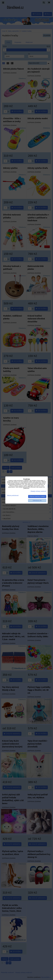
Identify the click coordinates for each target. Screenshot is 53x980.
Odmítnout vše (37, 501)
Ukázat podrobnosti (13, 496)
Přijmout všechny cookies (37, 497)
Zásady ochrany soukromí (38, 491)
